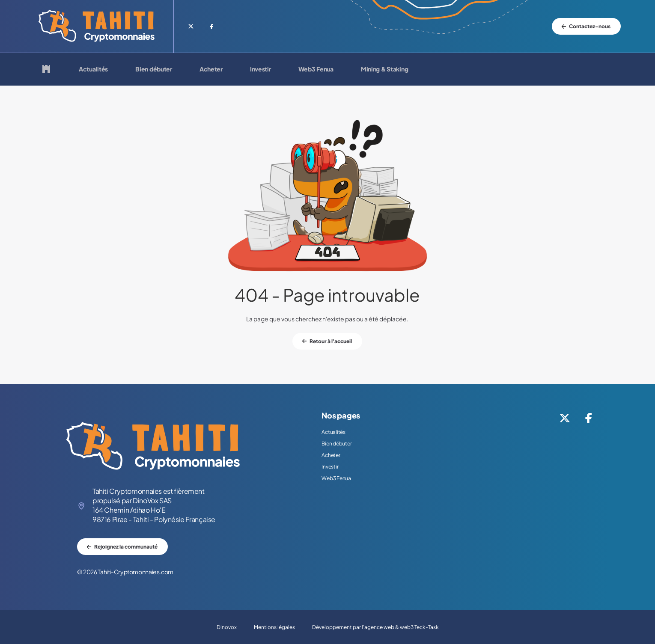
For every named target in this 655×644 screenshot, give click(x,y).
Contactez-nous (590, 26)
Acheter (211, 69)
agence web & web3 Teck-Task (402, 627)
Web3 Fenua (316, 69)
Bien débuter (154, 69)
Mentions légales (274, 627)
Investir (261, 69)
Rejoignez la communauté (126, 547)
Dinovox (227, 627)
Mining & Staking (385, 69)
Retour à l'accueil (331, 341)
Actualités (93, 69)
